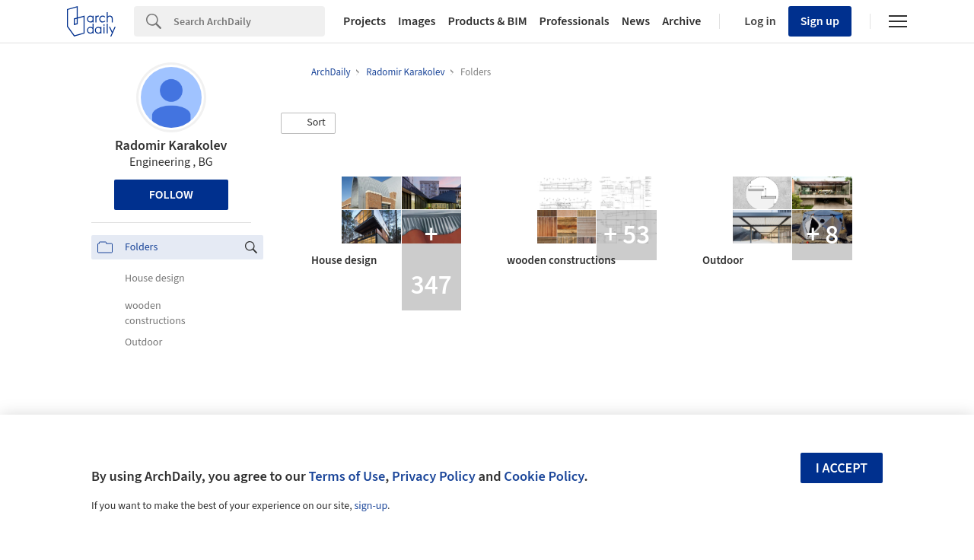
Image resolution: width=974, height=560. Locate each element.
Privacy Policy (434, 476)
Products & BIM (487, 21)
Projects (364, 21)
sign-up (371, 506)
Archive (681, 21)
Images (417, 21)
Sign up (820, 21)
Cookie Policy (544, 476)
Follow (171, 195)
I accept (842, 468)
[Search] (249, 21)
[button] (308, 123)
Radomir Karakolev (171, 146)
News (636, 21)
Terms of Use (347, 476)
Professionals (575, 21)
